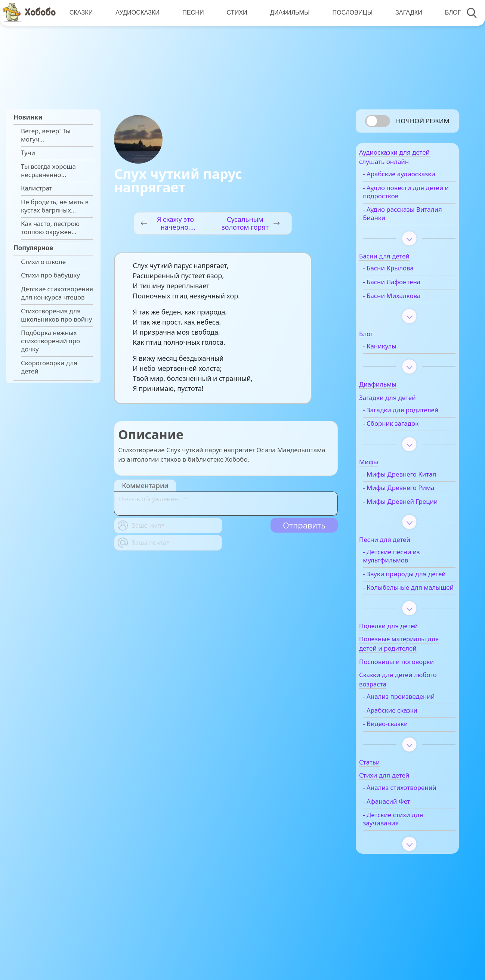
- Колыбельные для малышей (407, 637)
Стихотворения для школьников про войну (56, 315)
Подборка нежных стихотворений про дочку (50, 341)
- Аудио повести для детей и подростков (408, 204)
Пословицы (349, 12)
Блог (449, 12)
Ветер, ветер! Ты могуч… (46, 135)
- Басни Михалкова (406, 308)
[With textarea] (226, 504)
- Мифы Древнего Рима (413, 517)
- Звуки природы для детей (409, 615)
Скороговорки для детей (49, 367)
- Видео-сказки (399, 778)
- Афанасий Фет (401, 863)
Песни (192, 12)
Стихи (235, 12)
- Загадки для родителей (398, 427)
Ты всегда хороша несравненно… (48, 171)
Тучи (28, 153)
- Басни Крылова (402, 281)
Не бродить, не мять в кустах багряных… (55, 206)
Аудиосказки (137, 12)
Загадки (405, 12)
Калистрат (37, 188)
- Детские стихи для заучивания (407, 881)
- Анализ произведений (413, 750)
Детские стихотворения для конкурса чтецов (57, 293)
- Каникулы (394, 359)
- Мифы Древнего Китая (404, 499)
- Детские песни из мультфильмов (405, 593)
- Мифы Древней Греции (403, 534)
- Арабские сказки (404, 764)
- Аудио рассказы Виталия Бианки (403, 226)
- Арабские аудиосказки (396, 183)
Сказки (81, 12)
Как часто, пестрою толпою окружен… (50, 228)
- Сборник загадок (405, 444)
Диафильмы (287, 12)
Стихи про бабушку (50, 275)
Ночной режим (423, 121)
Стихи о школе (43, 262)
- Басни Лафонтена (406, 295)
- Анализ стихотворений (400, 846)
